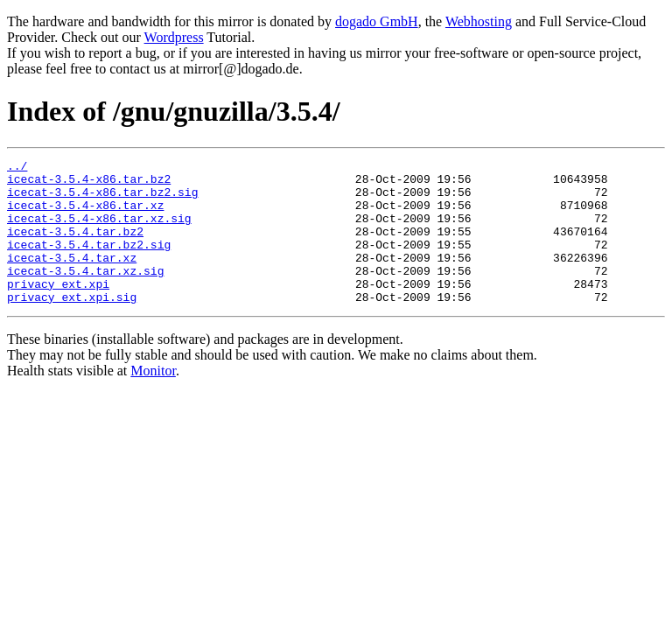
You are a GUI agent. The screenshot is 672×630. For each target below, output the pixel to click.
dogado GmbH (377, 21)
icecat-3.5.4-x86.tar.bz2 (89, 184)
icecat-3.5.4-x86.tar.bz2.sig (102, 199)
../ (17, 168)
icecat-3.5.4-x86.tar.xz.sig (99, 231)
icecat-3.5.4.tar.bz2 (75, 247)
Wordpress (174, 37)
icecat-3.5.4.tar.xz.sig (85, 294)
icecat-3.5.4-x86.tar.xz (85, 215)
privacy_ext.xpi (58, 310)
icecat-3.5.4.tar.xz (72, 278)
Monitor (153, 399)
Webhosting (479, 21)
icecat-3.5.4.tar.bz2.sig (89, 262)
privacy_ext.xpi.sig (72, 325)
